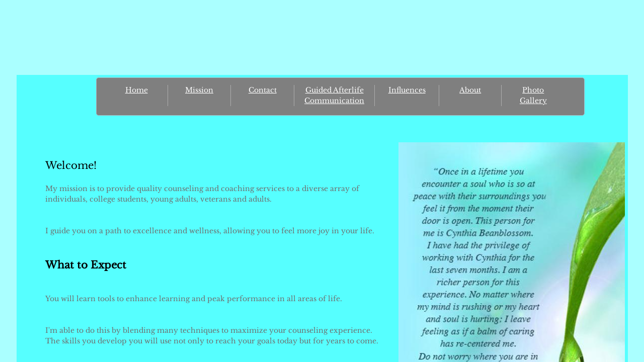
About (470, 90)
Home (137, 90)
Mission (199, 90)
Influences (407, 90)
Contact (263, 90)
